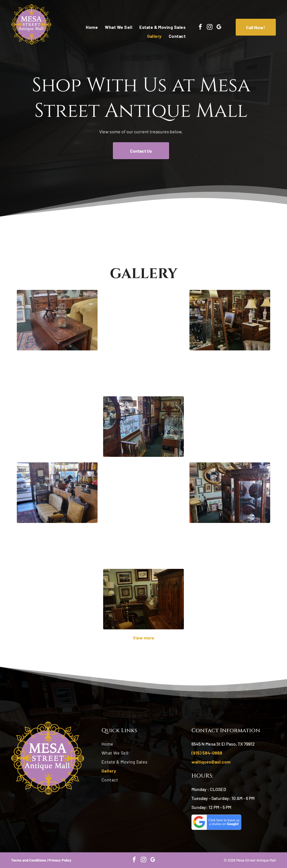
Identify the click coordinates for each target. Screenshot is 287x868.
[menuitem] (88, 27)
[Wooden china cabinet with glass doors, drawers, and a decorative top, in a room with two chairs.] (57, 579)
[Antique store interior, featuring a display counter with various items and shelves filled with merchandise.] (57, 406)
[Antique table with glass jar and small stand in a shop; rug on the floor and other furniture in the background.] (57, 320)
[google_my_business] (219, 28)
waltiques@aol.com (211, 762)
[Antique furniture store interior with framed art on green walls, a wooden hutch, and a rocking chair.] (143, 599)
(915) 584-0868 (207, 753)
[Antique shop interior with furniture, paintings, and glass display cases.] (143, 427)
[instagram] (210, 28)
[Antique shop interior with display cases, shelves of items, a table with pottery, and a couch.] (230, 579)
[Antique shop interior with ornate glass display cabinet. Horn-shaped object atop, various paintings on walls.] (230, 493)
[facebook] (200, 28)
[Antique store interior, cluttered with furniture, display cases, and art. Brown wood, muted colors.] (230, 320)
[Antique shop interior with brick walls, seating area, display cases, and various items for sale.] (57, 493)
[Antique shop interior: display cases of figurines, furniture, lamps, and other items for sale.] (230, 406)
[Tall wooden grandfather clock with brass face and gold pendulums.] (143, 340)
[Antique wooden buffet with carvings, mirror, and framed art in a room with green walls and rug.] (143, 513)
